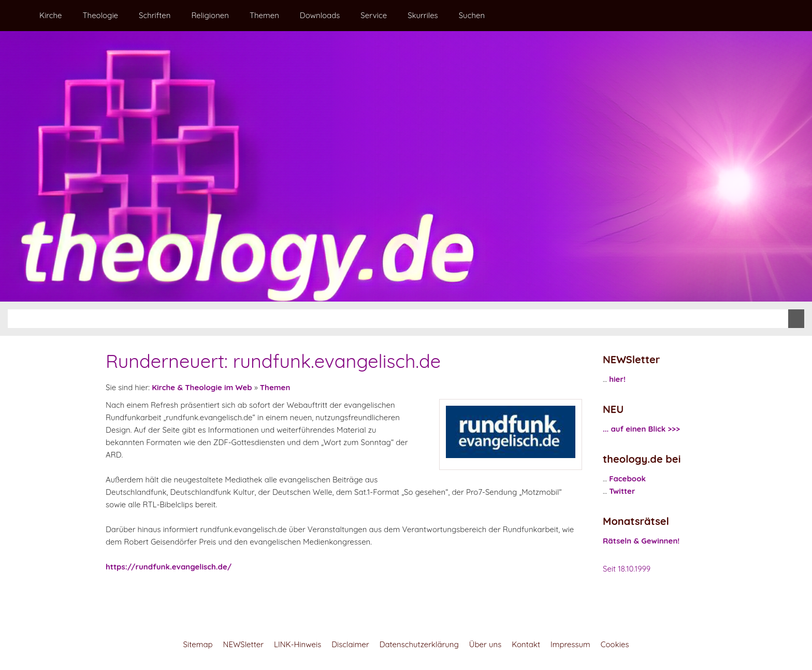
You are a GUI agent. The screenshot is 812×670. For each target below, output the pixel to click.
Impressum (570, 644)
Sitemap (198, 644)
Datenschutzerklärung (419, 644)
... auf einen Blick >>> (641, 429)
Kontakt (526, 644)
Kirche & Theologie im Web (202, 387)
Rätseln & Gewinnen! (641, 541)
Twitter (622, 491)
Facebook (627, 479)
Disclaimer (350, 644)
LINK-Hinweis (298, 644)
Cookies (615, 644)
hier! (617, 379)
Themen (275, 387)
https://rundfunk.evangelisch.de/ (169, 567)
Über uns (485, 644)
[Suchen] (398, 319)
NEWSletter (243, 644)
